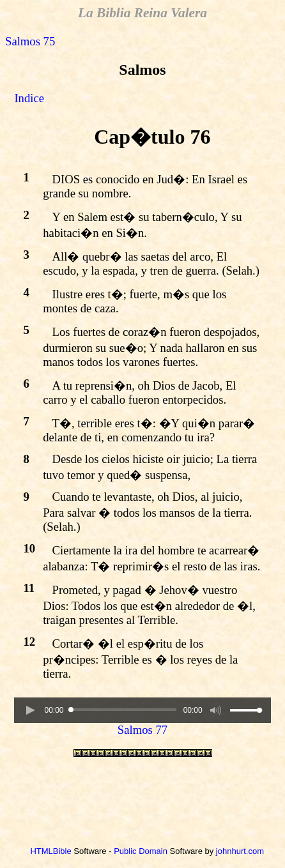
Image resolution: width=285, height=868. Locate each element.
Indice (29, 98)
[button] (30, 710)
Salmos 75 (30, 41)
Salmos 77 (142, 730)
